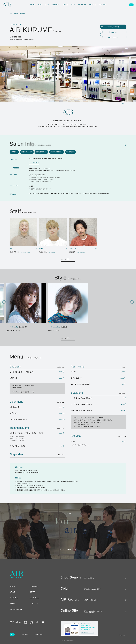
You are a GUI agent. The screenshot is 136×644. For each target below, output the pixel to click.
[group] (26, 308)
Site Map (25, 634)
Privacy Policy (39, 634)
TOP (11, 13)
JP (131, 5)
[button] (4, 302)
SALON (16, 13)
